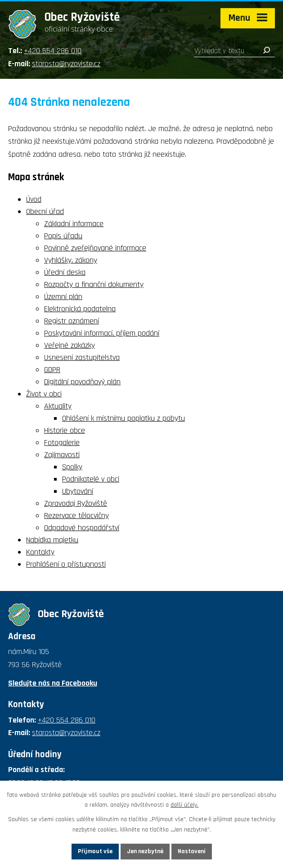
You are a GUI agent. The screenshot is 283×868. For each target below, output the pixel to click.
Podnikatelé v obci (91, 479)
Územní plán (63, 297)
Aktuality (58, 406)
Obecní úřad (45, 211)
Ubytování (78, 491)
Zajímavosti (62, 455)
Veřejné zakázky (70, 345)
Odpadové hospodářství (82, 528)
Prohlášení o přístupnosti (66, 564)
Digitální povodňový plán (82, 382)
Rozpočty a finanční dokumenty (94, 284)
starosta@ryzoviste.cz (66, 64)
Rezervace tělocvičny (76, 516)
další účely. (184, 805)
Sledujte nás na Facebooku (53, 683)
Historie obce (65, 430)
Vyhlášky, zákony (71, 260)
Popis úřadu (63, 236)
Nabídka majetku (52, 540)
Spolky (72, 467)
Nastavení (192, 851)
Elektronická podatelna (80, 309)
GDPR (52, 370)
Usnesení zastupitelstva (82, 357)
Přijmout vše (95, 851)
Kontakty (40, 552)
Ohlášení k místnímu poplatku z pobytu (124, 418)
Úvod (34, 199)
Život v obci (44, 394)
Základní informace (74, 224)
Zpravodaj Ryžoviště (76, 503)
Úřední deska (65, 272)
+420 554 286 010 (53, 51)
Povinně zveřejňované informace (95, 248)
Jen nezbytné (145, 851)
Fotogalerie (62, 443)
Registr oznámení (72, 321)
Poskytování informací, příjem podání (102, 333)
